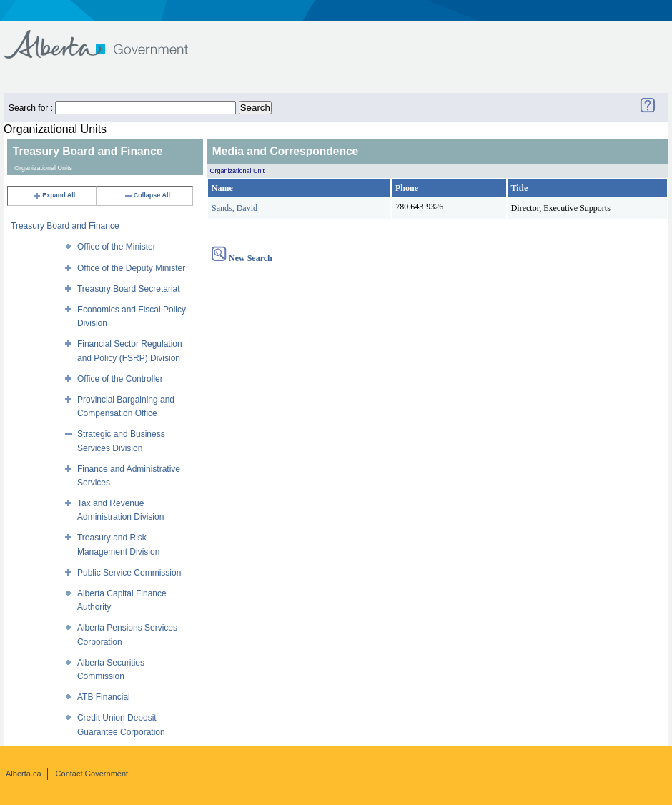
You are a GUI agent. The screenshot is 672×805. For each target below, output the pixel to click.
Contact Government (92, 774)
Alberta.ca (24, 774)
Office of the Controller (120, 379)
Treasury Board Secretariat (129, 289)
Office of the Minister (117, 247)
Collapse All (147, 195)
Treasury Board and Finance (65, 226)
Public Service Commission (129, 573)
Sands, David (234, 208)
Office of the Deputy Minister (131, 268)
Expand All (54, 195)
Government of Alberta (108, 38)
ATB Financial (104, 697)
